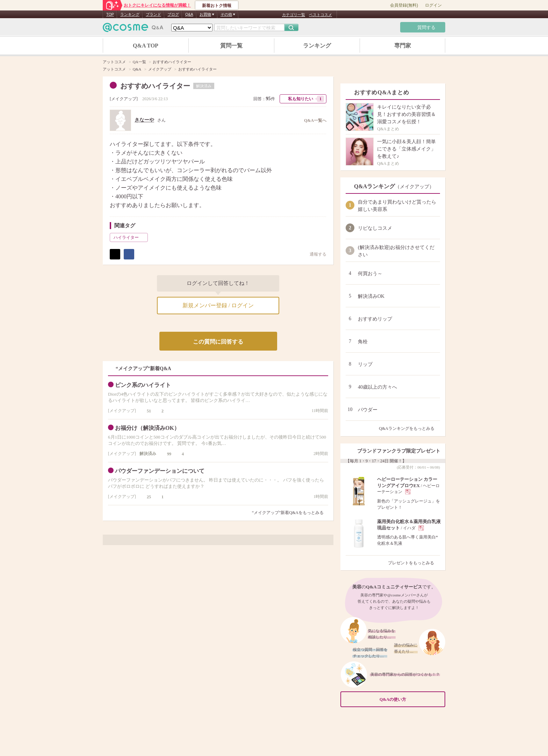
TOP (110, 14)
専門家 (403, 46)
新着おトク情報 (217, 6)
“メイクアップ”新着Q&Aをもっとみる (288, 513)
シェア (129, 254)
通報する (315, 254)
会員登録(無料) (404, 5)
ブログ (173, 14)
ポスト (115, 254)
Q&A (189, 14)
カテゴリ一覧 (294, 15)
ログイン (433, 5)
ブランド (153, 14)
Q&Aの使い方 (410, 699)
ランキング (130, 14)
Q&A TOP (146, 46)
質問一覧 (231, 46)
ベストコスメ (320, 15)
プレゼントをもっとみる (414, 563)
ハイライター (130, 237)
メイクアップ (124, 99)
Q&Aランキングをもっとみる (409, 428)
